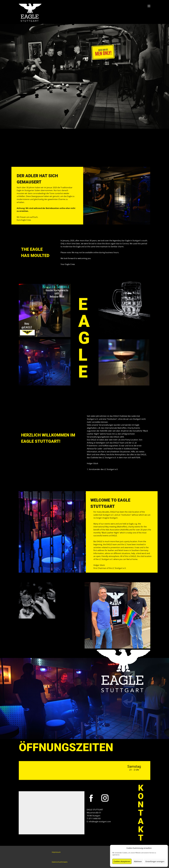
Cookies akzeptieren (122, 861)
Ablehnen (138, 861)
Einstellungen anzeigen (155, 861)
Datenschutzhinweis (60, 862)
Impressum (56, 852)
